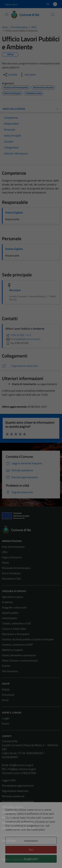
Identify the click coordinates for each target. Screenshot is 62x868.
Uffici (5, 552)
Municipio (15, 290)
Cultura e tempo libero (14, 629)
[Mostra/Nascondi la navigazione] (7, 14)
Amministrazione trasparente (18, 801)
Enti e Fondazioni (11, 573)
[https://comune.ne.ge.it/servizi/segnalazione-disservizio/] (31, 366)
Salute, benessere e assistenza (19, 655)
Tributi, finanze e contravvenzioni (20, 660)
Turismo (6, 666)
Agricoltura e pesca (12, 597)
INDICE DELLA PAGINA (31, 109)
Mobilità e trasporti (12, 650)
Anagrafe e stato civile (14, 607)
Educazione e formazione (16, 634)
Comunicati (8, 695)
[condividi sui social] (10, 75)
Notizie (6, 689)
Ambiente (7, 602)
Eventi (6, 724)
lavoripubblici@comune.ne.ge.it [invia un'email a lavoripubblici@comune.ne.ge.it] (23, 339)
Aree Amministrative (13, 547)
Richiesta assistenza (13, 796)
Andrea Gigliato (14, 212)
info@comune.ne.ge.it (21, 765)
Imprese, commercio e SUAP (17, 645)
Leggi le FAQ (9, 780)
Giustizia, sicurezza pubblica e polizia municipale (28, 639)
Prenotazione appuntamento (18, 786)
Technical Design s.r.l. (24, 859)
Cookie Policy (9, 812)
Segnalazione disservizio (15, 791)
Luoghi (6, 718)
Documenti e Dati (11, 579)
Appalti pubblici (10, 613)
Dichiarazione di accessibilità (17, 823)
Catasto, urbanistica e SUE (16, 623)
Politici (6, 563)
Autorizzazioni (10, 618)
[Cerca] (53, 15)
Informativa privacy (13, 807)
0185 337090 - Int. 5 (18, 335)
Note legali (8, 817)
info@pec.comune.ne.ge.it (22, 769)
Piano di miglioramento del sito (19, 828)
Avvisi (5, 700)
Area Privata (9, 841)
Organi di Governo (12, 557)
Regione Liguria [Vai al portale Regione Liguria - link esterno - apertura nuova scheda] (11, 4)
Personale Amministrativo (16, 568)
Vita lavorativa (10, 671)
